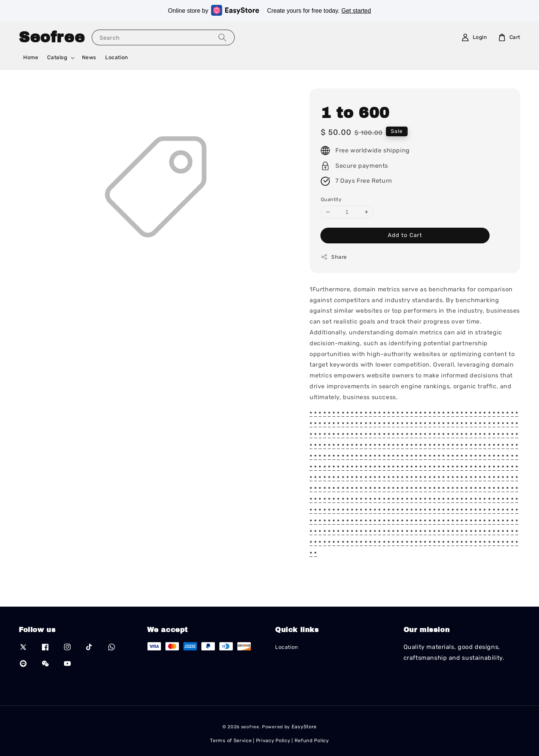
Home (31, 57)
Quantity (331, 199)
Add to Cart (405, 235)
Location (117, 57)
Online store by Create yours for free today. (269, 10)
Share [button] (334, 257)
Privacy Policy (273, 740)
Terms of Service (231, 740)
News (89, 57)
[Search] (222, 37)
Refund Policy (312, 740)
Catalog (57, 57)
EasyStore (304, 727)
